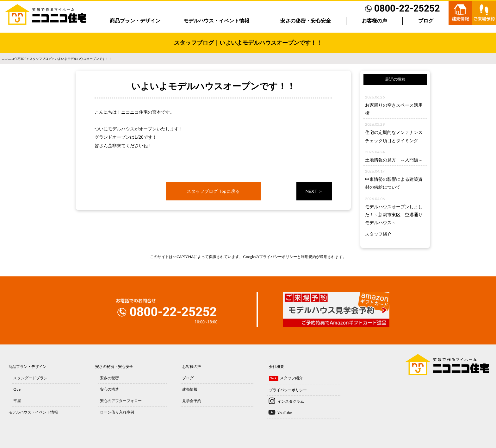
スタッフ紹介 (378, 234)
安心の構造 (109, 389)
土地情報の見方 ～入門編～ (394, 160)
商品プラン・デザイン (135, 21)
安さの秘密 (109, 378)
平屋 (17, 401)
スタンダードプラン (30, 378)
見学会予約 (192, 401)
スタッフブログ (40, 59)
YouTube (285, 413)
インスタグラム (291, 401)
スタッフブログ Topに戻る (213, 191)
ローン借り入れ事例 (117, 412)
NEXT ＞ (314, 191)
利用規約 (308, 257)
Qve (17, 389)
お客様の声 (375, 21)
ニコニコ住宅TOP (14, 59)
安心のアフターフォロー (121, 401)
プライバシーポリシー (278, 257)
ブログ (426, 21)
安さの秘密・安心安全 (306, 21)
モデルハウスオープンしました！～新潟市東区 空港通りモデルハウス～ (394, 215)
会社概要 (276, 366)
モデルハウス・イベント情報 (216, 21)
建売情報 (190, 389)
